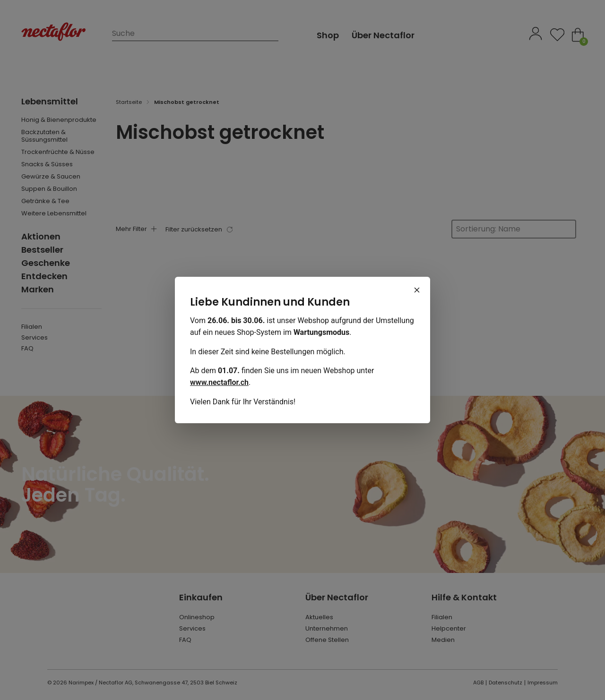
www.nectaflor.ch (219, 382)
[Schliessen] (417, 290)
